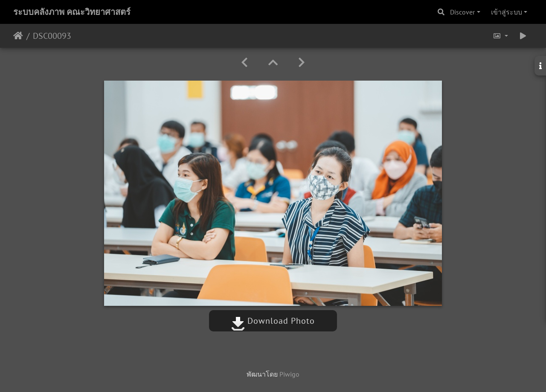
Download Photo (273, 321)
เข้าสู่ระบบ (507, 12)
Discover (462, 12)
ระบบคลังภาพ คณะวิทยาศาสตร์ (72, 12)
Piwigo (289, 374)
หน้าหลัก (18, 36)
